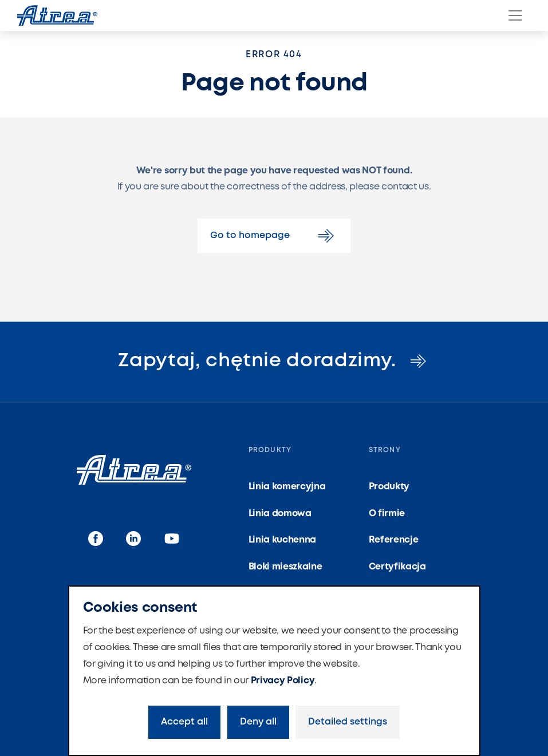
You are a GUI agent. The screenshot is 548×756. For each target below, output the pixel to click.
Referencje (394, 540)
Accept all (184, 722)
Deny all (258, 722)
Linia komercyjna (287, 487)
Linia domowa (280, 514)
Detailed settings (348, 722)
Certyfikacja (397, 567)
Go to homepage (274, 236)
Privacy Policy (283, 681)
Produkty (389, 487)
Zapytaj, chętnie (274, 361)
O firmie (387, 514)
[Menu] (515, 15)
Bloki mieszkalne (285, 567)
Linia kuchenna (283, 540)
